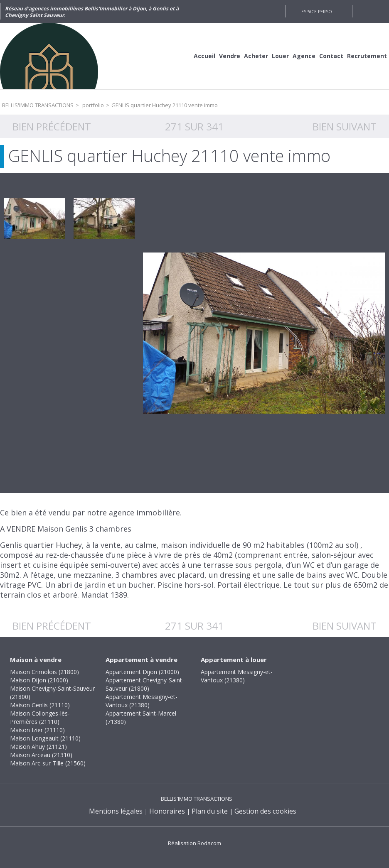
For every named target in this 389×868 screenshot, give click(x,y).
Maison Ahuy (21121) (38, 747)
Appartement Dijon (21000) (142, 672)
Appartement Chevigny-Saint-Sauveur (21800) (145, 684)
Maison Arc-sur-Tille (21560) (48, 763)
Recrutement (367, 56)
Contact (331, 56)
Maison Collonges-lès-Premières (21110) (40, 717)
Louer (280, 56)
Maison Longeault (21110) (45, 738)
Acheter (256, 56)
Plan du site (210, 811)
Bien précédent (52, 126)
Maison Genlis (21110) (40, 705)
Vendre (230, 56)
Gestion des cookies (265, 811)
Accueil (204, 56)
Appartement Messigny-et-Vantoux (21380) (142, 701)
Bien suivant (345, 126)
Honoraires (167, 811)
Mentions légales (116, 811)
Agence (304, 56)
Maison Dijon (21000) (39, 680)
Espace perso (317, 12)
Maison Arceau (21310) (41, 755)
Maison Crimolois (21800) (44, 672)
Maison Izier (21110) (37, 730)
